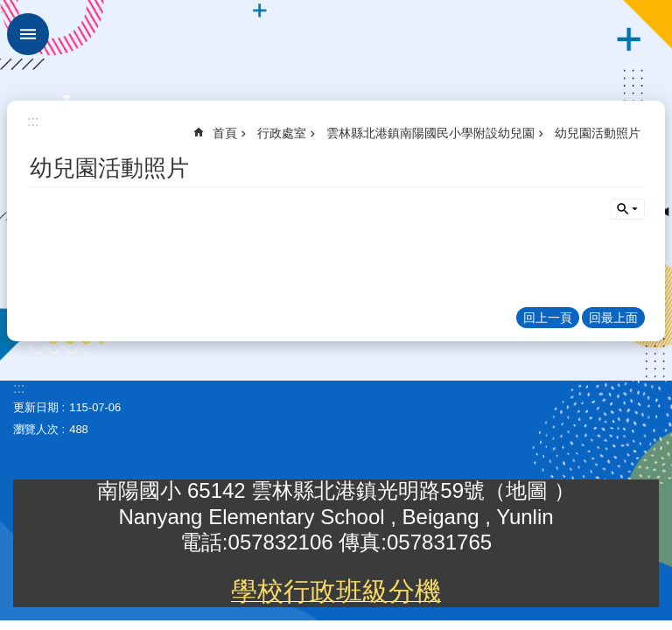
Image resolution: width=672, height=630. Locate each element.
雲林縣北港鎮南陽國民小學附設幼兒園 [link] (430, 133)
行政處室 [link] (282, 133)
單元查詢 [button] (627, 209)
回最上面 (613, 318)
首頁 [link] (225, 133)
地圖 (530, 490)
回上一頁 (548, 318)
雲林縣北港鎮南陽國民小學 (336, 44)
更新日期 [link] (36, 407)
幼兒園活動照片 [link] (598, 133)
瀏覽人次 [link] (36, 429)
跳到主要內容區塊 (9, 9)
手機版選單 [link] (28, 34)
